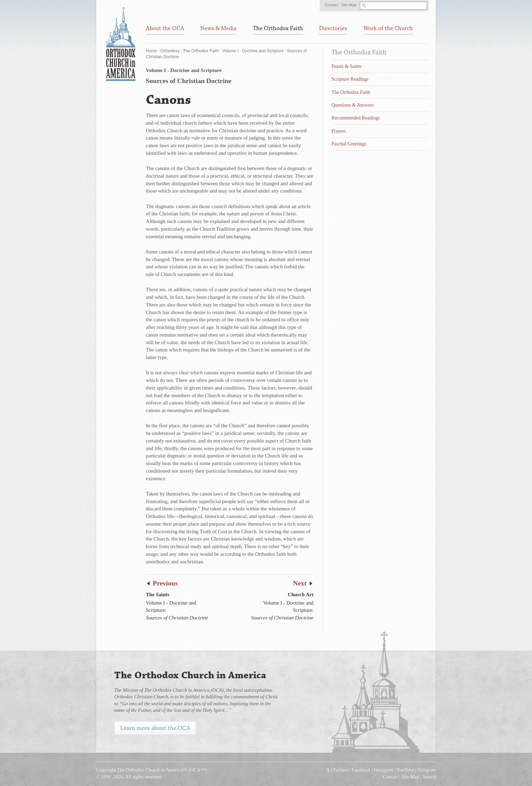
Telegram (427, 770)
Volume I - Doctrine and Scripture (253, 51)
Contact (331, 5)
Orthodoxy (170, 51)
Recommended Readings (356, 118)
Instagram (384, 770)
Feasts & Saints (347, 66)
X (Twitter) (337, 770)
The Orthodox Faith (201, 51)
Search (429, 777)
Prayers (339, 131)
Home (151, 51)
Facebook (361, 770)
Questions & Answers (353, 105)
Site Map (349, 5)
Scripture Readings (350, 79)
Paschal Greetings (349, 144)
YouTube (405, 770)
